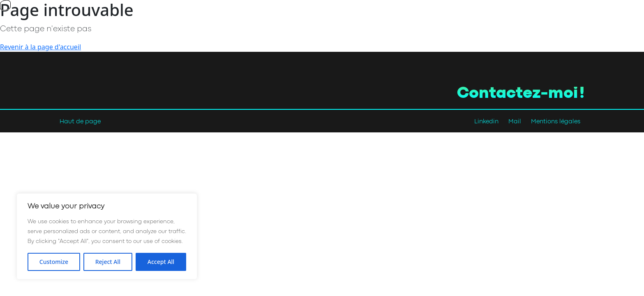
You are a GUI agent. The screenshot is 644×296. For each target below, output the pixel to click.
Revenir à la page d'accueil (40, 47)
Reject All (108, 262)
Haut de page (80, 122)
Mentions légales (556, 122)
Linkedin (486, 122)
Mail (515, 122)
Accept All (161, 262)
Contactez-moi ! (521, 94)
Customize (54, 262)
